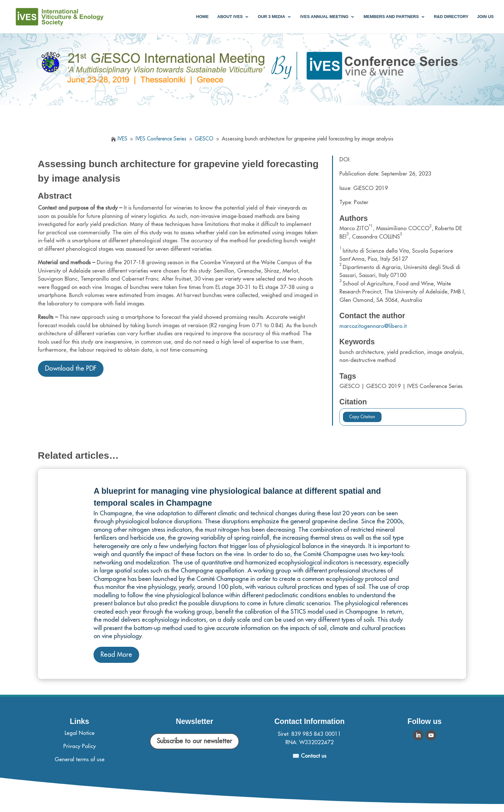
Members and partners (391, 17)
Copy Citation (362, 417)
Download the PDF (71, 369)
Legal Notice (80, 733)
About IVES (230, 17)
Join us (485, 17)
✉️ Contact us (309, 756)
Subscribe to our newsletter (194, 741)
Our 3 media (271, 17)
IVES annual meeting (324, 17)
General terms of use (80, 759)
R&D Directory (451, 17)
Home (202, 17)
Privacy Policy (80, 746)
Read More (116, 655)
